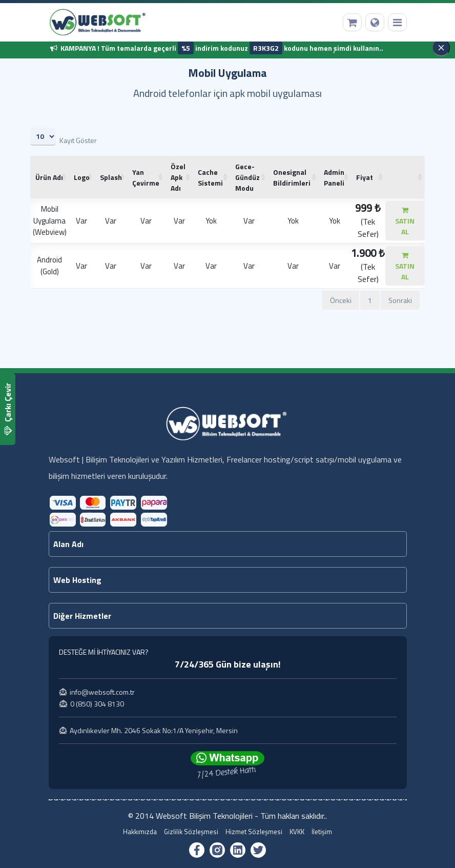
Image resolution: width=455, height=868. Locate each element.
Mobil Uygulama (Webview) (50, 220)
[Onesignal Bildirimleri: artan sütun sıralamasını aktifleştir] (293, 177)
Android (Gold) (49, 266)
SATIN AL (405, 222)
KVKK (297, 832)
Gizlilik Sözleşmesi (191, 832)
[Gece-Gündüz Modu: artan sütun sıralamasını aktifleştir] (249, 177)
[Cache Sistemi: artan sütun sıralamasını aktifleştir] (211, 177)
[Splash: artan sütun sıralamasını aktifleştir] (111, 177)
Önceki (341, 300)
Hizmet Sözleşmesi (254, 832)
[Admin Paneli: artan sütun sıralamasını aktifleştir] (335, 177)
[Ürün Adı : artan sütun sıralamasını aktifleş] (49, 177)
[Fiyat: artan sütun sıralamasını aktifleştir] (368, 177)
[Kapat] (441, 48)
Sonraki (400, 300)
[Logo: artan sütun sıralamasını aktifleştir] (82, 177)
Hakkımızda (140, 832)
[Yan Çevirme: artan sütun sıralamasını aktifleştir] (146, 177)
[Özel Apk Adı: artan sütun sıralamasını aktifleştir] (179, 177)
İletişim (322, 832)
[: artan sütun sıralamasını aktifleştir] (405, 177)
